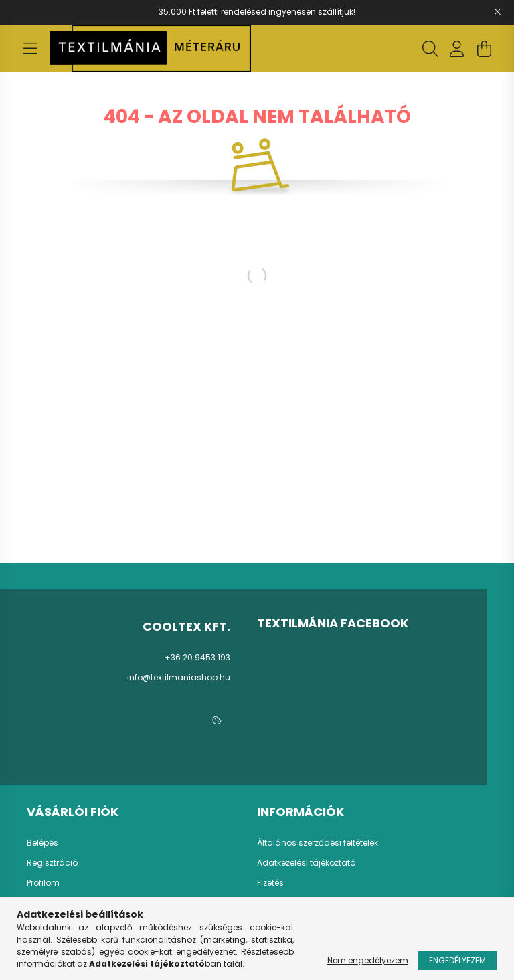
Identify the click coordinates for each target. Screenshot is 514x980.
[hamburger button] (30, 49)
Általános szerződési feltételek (318, 843)
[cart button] (484, 49)
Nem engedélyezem (368, 960)
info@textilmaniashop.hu (179, 677)
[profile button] (457, 49)
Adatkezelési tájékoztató (306, 863)
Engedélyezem (457, 960)
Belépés (42, 843)
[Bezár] (497, 12)
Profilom (43, 883)
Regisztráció (52, 863)
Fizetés (270, 883)
